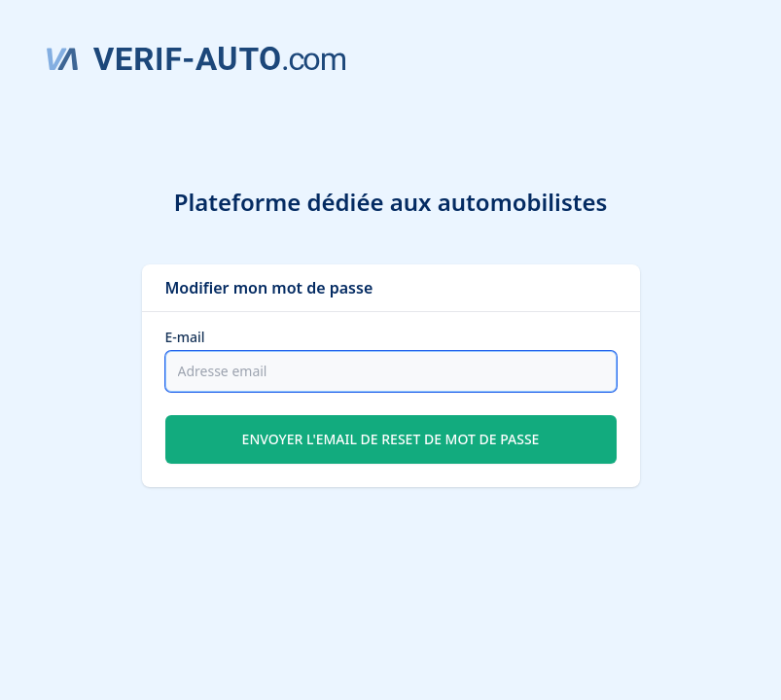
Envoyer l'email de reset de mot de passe (391, 439)
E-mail (185, 337)
